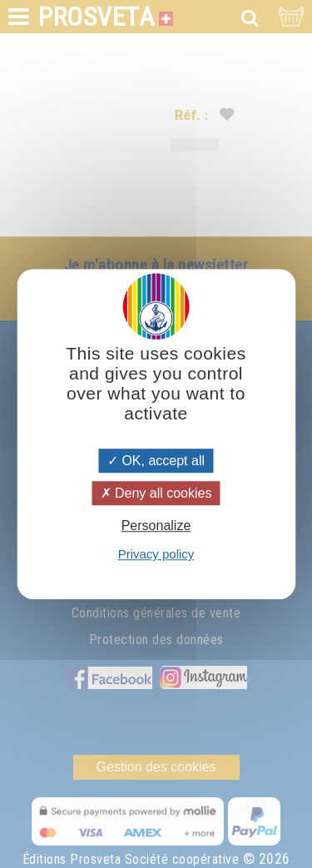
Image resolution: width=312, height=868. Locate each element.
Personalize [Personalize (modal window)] (156, 526)
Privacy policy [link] (156, 554)
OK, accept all (156, 461)
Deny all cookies (156, 493)
